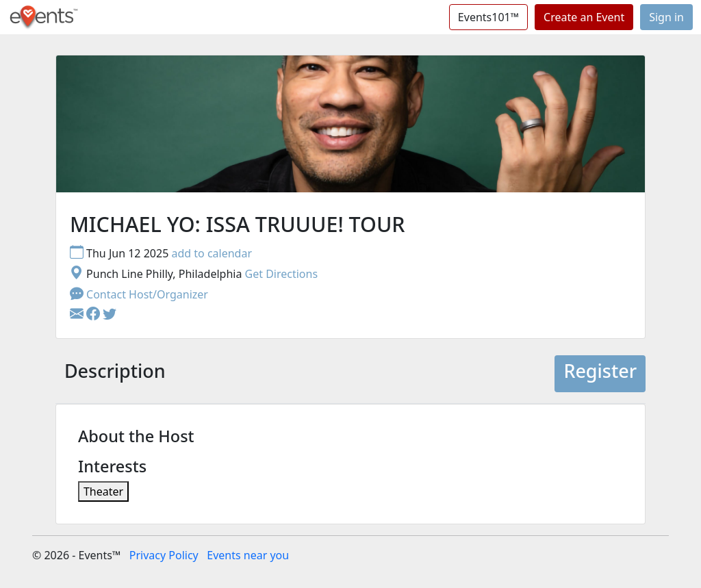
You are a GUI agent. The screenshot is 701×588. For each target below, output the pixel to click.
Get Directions (282, 274)
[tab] (115, 374)
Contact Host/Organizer (139, 294)
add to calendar (212, 253)
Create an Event (584, 17)
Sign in (666, 17)
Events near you (248, 555)
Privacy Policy (164, 555)
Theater (103, 491)
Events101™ (488, 17)
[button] (94, 315)
